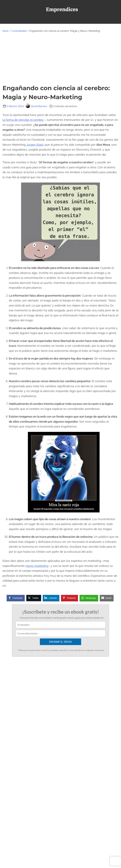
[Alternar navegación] (60, 20)
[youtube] (59, 849)
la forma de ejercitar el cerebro (23, 120)
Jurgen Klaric (35, 145)
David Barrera (36, 106)
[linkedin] (73, 849)
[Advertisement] (60, 58)
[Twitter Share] (34, 598)
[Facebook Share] (16, 598)
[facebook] (45, 849)
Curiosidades (19, 31)
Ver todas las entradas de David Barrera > (49, 768)
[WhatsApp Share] (89, 598)
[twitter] (52, 849)
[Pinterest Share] (69, 598)
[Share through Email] (107, 598)
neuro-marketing (37, 566)
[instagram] (66, 849)
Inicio (6, 31)
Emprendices (71, 863)
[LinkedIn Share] (51, 598)
